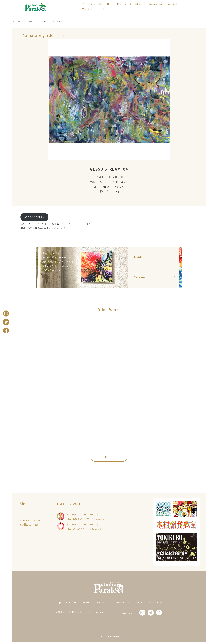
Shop (110, 5)
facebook (6, 330)
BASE (61, 506)
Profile (122, 5)
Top (85, 5)
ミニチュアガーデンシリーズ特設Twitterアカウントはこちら (84, 528)
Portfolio (97, 5)
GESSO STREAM (34, 217)
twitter (6, 322)
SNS (103, 10)
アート (37, 22)
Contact (172, 5)
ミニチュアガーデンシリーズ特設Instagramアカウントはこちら (86, 518)
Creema (75, 506)
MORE (109, 459)
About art (136, 5)
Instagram (6, 313)
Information (155, 5)
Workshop (89, 10)
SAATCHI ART (75, 614)
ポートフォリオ (25, 22)
